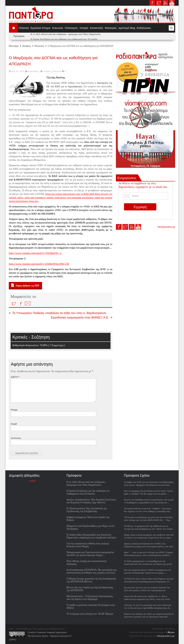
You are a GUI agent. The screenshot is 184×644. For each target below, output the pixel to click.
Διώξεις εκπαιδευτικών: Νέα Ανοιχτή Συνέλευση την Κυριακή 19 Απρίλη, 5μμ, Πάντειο (91, 501)
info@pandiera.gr (166, 227)
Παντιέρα (14, 46)
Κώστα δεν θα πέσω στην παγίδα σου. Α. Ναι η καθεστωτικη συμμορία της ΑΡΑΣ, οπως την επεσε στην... (147, 599)
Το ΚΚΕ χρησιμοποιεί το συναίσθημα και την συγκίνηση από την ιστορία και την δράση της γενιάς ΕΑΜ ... (148, 564)
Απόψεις (26, 46)
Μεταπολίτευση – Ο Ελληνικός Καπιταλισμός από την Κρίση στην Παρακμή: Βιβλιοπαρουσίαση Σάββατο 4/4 (90, 599)
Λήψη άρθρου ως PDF (25, 285)
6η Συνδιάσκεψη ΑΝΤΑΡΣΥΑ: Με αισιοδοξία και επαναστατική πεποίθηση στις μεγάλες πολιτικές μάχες (92, 573)
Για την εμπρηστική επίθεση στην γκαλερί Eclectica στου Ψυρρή (88, 545)
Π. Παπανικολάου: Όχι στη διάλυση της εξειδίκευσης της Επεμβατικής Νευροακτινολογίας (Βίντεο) (87, 511)
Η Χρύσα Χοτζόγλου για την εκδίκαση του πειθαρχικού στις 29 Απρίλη (64, 39)
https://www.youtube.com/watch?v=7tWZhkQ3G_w (35, 253)
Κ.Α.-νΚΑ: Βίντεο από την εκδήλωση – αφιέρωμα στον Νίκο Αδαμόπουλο (66, 34)
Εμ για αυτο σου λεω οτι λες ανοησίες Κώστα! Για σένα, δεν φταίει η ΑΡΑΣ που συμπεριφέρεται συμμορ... (147, 590)
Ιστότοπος (16, 438)
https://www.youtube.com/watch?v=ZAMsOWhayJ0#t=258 (39, 264)
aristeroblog (33, 71)
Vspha (170, 632)
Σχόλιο (15, 377)
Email (14, 424)
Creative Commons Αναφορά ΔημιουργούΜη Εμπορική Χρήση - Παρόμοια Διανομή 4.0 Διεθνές (40, 636)
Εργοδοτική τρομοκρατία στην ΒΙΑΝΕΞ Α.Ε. (82, 318)
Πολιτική (39, 46)
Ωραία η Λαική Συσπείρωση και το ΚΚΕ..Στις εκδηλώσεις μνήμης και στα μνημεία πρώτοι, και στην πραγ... (149, 546)
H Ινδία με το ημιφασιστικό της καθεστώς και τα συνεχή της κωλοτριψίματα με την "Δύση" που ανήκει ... (149, 529)
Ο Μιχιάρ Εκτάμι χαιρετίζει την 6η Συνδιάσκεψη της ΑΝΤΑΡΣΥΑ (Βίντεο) (91, 580)
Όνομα (14, 410)
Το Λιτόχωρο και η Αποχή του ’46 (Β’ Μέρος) (90, 614)
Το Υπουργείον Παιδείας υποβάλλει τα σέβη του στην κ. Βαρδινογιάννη (57, 313)
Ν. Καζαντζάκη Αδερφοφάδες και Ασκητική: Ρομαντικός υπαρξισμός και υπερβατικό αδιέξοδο (91, 536)
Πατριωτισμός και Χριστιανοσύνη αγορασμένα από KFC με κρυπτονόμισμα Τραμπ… (90, 554)
